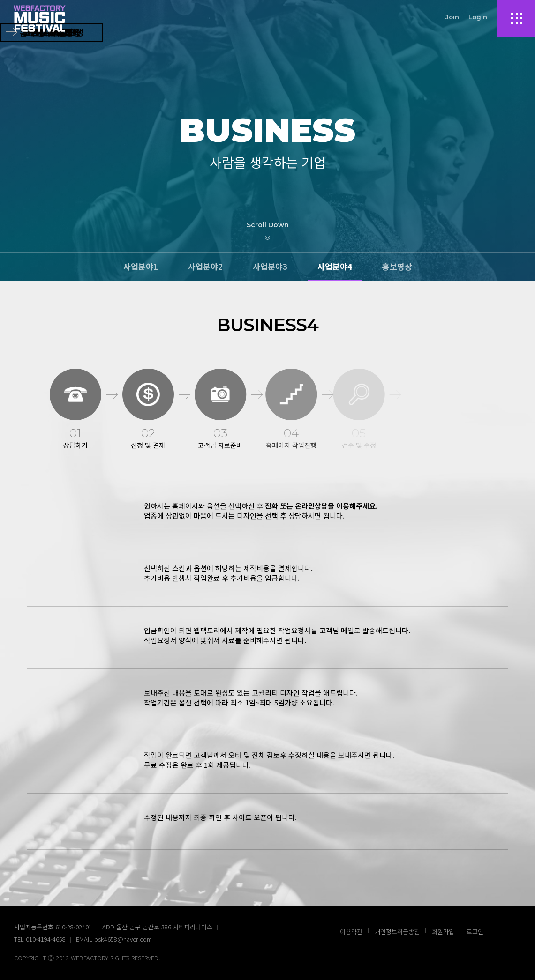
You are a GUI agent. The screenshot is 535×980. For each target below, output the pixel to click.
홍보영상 (397, 266)
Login (478, 17)
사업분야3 (270, 266)
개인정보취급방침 (397, 932)
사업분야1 (141, 266)
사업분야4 (335, 266)
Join (452, 17)
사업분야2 (205, 266)
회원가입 (443, 932)
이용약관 (351, 932)
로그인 (475, 932)
